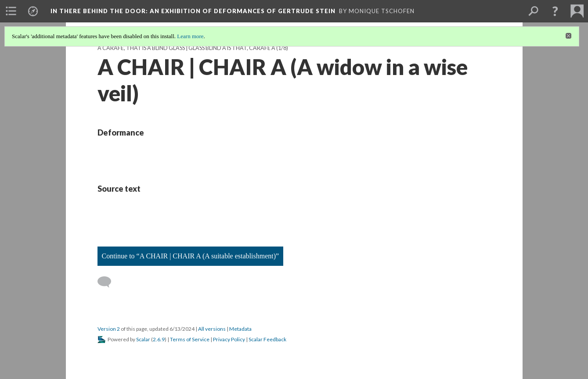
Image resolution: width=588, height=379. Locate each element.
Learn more (190, 36)
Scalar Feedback (267, 339)
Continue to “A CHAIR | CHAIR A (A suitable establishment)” (191, 256)
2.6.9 (159, 339)
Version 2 (109, 329)
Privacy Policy (229, 339)
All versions (212, 329)
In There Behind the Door (193, 11)
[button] (555, 11)
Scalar (143, 339)
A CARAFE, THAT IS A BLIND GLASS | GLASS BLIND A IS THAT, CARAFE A (186, 48)
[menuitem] (11, 11)
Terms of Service (190, 339)
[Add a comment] (108, 282)
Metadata (240, 329)
